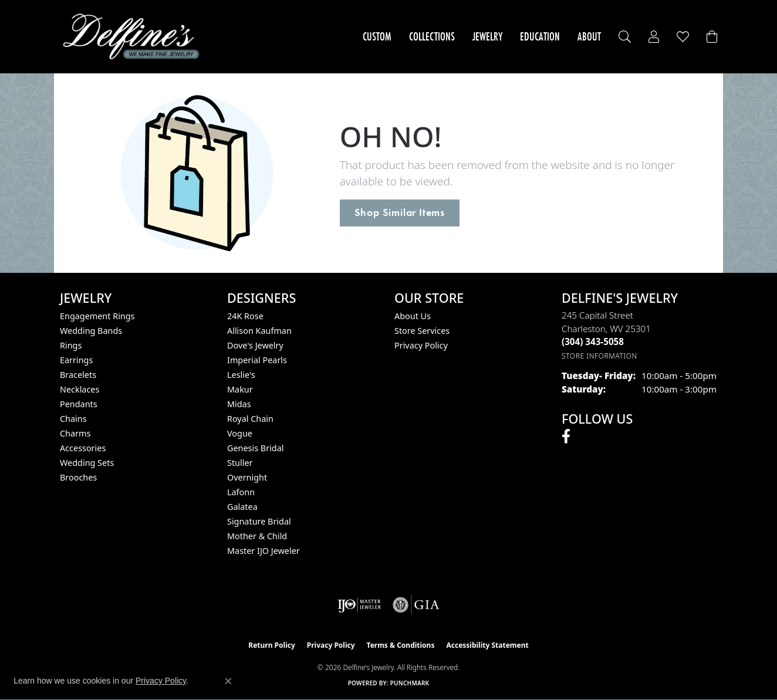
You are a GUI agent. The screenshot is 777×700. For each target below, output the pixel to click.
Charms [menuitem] (75, 433)
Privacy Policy (421, 345)
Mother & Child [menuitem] (257, 536)
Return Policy (272, 645)
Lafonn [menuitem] (241, 492)
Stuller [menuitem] (240, 463)
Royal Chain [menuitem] (250, 419)
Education (540, 36)
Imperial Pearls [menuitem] (257, 360)
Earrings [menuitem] (76, 360)
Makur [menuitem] (240, 389)
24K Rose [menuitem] (245, 316)
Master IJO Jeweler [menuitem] (263, 551)
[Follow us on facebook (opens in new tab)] (566, 437)
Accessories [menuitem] (83, 448)
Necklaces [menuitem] (80, 389)
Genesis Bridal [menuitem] (256, 448)
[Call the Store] (593, 341)
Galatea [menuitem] (242, 507)
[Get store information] (599, 356)
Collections (432, 36)
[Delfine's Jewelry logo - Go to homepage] (134, 37)
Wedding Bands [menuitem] (91, 331)
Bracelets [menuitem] (78, 375)
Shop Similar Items (400, 212)
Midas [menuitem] (239, 404)
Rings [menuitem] (71, 345)
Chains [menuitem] (73, 419)
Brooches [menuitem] (78, 477)
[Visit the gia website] (416, 605)
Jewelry (487, 36)
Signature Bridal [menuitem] (259, 521)
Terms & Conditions (401, 645)
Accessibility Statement (487, 645)
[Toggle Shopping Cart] (712, 37)
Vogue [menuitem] (240, 433)
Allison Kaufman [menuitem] (259, 331)
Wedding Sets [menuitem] (87, 463)
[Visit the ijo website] (359, 605)
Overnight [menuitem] (247, 477)
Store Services (422, 331)
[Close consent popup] (228, 681)
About (589, 36)
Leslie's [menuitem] (241, 375)
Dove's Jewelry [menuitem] (255, 345)
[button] (625, 37)
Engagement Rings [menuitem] (97, 316)
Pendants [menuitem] (79, 404)
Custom (377, 36)
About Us (413, 316)
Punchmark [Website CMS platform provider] (410, 683)
